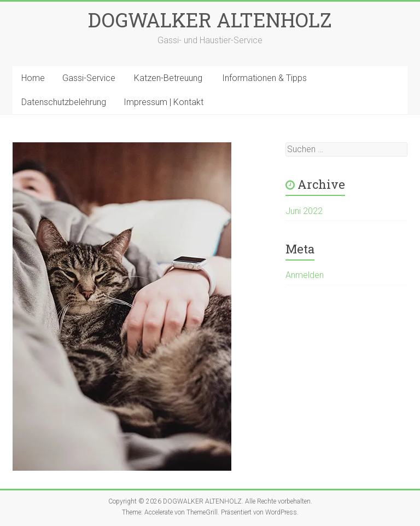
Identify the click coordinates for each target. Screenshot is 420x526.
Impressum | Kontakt (164, 102)
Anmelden (305, 275)
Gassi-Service (89, 78)
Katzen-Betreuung (168, 78)
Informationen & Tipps (264, 78)
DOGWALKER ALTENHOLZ (210, 20)
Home (33, 78)
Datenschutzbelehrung (64, 102)
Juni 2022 (304, 211)
